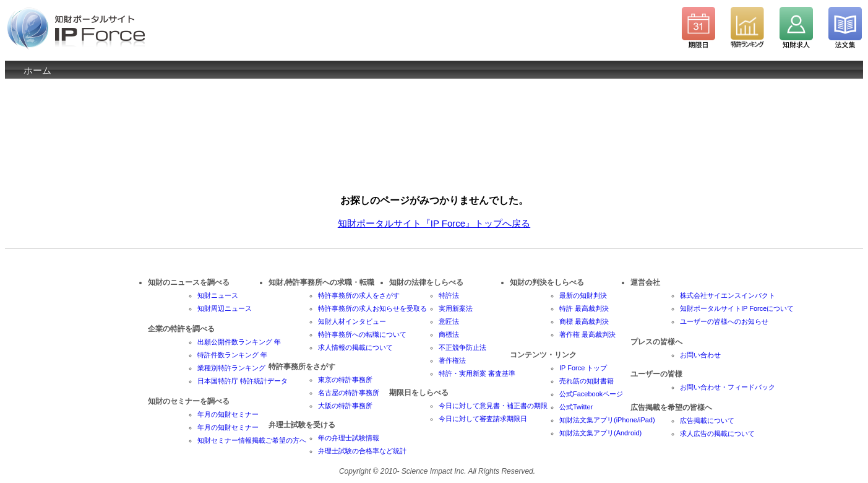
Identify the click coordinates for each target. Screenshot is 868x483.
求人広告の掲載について (717, 433)
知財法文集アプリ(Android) (600, 433)
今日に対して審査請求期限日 (483, 419)
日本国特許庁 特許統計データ (243, 381)
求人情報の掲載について (355, 347)
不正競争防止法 (462, 347)
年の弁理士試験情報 (349, 438)
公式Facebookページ (591, 394)
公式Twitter (576, 407)
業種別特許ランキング (231, 368)
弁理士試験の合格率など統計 (362, 451)
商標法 (449, 334)
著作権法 (452, 360)
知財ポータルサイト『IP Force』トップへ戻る (434, 223)
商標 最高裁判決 (584, 321)
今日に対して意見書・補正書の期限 (493, 406)
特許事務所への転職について (362, 334)
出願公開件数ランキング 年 (239, 342)
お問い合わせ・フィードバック (728, 387)
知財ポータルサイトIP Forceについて (737, 308)
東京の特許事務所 (345, 380)
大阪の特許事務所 (345, 406)
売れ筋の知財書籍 (587, 381)
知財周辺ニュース (225, 308)
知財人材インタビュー (352, 321)
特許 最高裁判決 (584, 308)
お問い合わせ (700, 355)
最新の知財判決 (583, 295)
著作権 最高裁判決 (587, 334)
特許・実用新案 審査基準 (477, 373)
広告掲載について (707, 420)
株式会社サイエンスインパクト (728, 295)
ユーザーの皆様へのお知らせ (724, 321)
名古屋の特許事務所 (349, 393)
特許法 (449, 295)
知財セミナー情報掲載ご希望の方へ (252, 440)
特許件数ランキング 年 (232, 355)
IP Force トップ (583, 368)
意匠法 (449, 321)
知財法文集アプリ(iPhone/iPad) (607, 420)
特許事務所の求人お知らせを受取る (372, 308)
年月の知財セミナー (228, 414)
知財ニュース (218, 295)
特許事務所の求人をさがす (359, 295)
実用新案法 (456, 308)
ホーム (37, 70)
